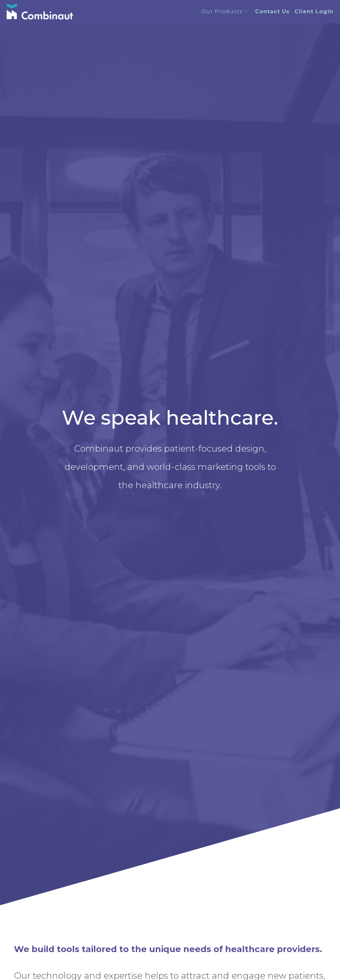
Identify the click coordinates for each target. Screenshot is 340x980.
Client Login (314, 11)
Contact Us (272, 11)
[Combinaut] (40, 12)
